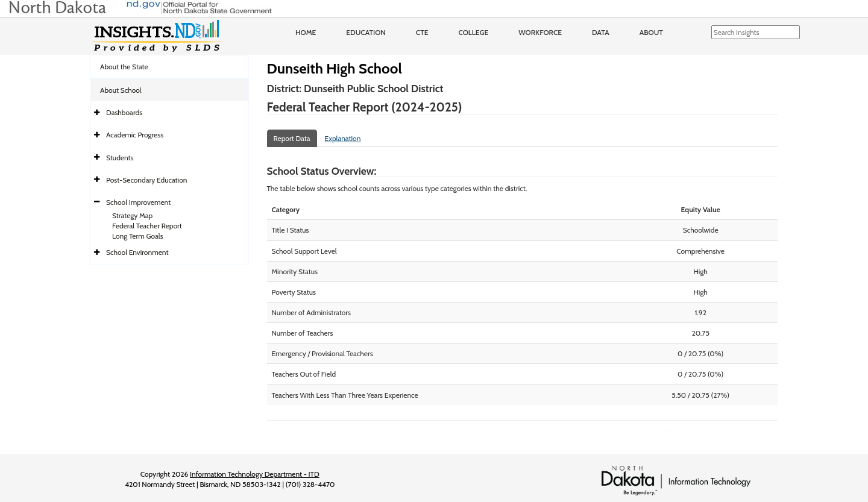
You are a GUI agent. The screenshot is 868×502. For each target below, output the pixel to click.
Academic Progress (135, 135)
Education (366, 32)
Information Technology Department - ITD (255, 474)
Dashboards (124, 112)
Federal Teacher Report (147, 226)
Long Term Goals (138, 236)
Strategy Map (132, 215)
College (473, 32)
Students (120, 158)
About (651, 32)
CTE (422, 32)
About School (121, 90)
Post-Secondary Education (146, 180)
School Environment (137, 252)
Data (601, 32)
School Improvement (138, 202)
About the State (124, 67)
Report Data (292, 138)
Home (306, 32)
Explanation (343, 138)
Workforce (540, 32)
